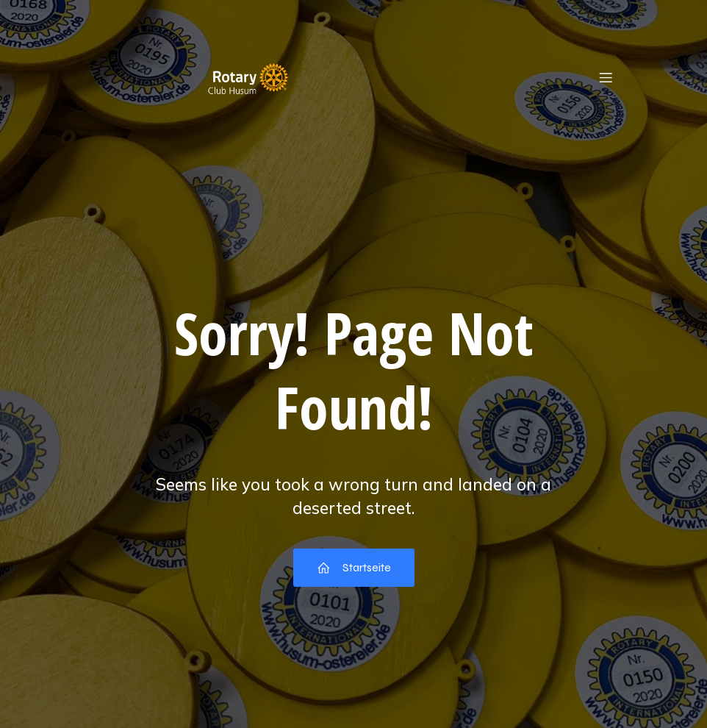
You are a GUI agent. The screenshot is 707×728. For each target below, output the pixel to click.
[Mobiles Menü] (606, 77)
